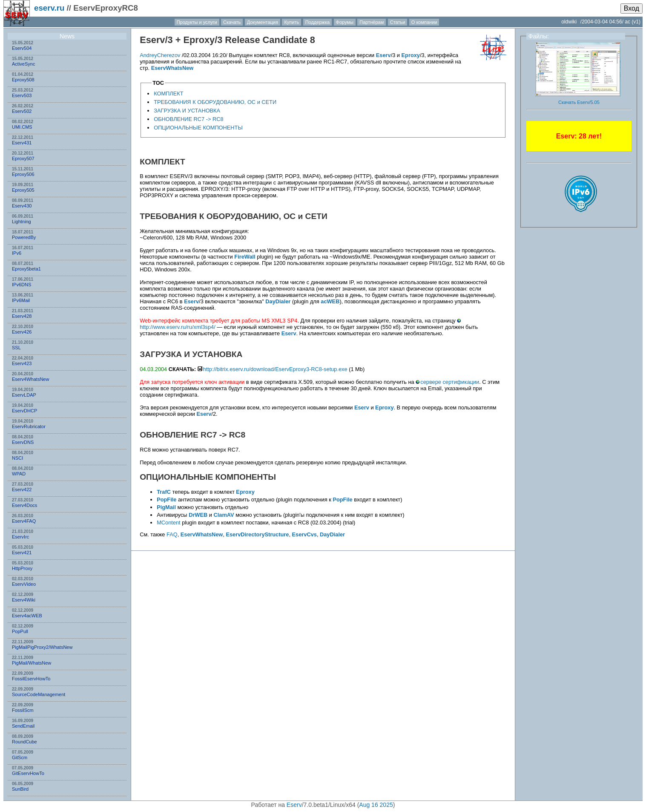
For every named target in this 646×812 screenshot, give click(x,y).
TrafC (164, 492)
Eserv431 (22, 143)
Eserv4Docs (24, 505)
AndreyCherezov (160, 55)
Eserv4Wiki (24, 600)
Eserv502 (22, 111)
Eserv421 (22, 553)
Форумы (345, 22)
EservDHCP (24, 411)
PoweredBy (24, 237)
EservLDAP (24, 395)
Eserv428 (22, 316)
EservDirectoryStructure (257, 534)
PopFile (167, 500)
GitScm (20, 757)
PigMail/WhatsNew (32, 663)
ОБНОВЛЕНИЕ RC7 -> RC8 (188, 119)
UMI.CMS (22, 127)
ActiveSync (23, 64)
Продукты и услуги (197, 22)
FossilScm (23, 710)
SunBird (20, 789)
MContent (168, 523)
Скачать (232, 22)
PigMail (166, 507)
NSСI (17, 458)
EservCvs (304, 534)
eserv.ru (49, 8)
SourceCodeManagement (39, 694)
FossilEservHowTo (31, 679)
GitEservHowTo (28, 773)
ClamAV (224, 515)
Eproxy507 (23, 158)
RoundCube (24, 742)
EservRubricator (29, 426)
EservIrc (20, 537)
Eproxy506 (23, 174)
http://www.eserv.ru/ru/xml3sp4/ (178, 327)
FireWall (245, 257)
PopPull (20, 631)
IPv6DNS (22, 285)
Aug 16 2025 (376, 805)
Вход (632, 8)
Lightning (22, 222)
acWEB (330, 301)
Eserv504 (22, 48)
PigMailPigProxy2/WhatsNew (42, 647)
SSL (16, 348)
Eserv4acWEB (27, 616)
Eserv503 (22, 95)
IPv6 (17, 253)
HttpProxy (22, 568)
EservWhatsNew (172, 68)
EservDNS (23, 442)
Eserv (152, 40)
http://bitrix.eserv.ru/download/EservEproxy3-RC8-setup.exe (275, 369)
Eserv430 (22, 206)
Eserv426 (22, 332)
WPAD (19, 474)
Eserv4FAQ (24, 521)
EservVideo (24, 584)
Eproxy (199, 40)
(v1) (636, 22)
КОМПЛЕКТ (168, 94)
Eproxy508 (23, 80)
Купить (291, 22)
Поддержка (317, 22)
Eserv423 (22, 363)
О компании (424, 22)
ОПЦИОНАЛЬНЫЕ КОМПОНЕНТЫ (198, 128)
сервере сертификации (450, 382)
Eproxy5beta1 (26, 269)
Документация (263, 22)
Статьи (398, 22)
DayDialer (278, 301)
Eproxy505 (23, 190)
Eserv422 (22, 490)
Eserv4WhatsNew (30, 379)
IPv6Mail (21, 300)
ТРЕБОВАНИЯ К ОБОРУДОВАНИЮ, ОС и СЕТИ (215, 102)
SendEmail (23, 726)
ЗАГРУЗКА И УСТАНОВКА (187, 111)
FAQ (172, 534)
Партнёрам (372, 22)
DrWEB (198, 515)
